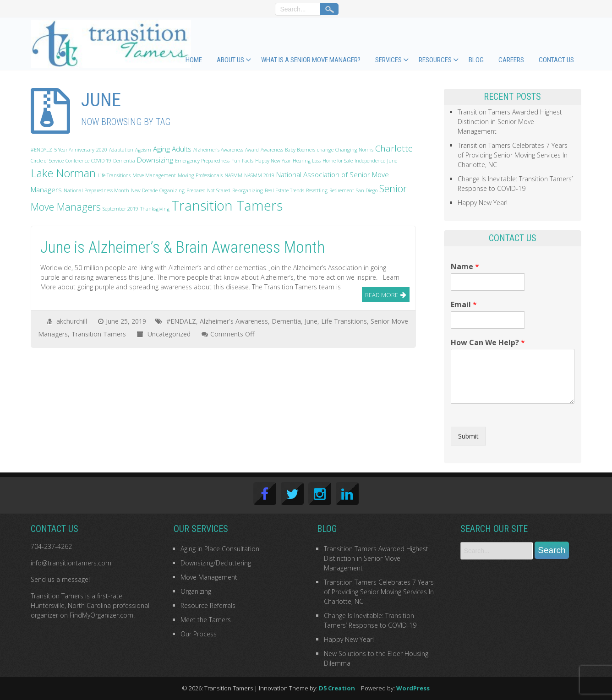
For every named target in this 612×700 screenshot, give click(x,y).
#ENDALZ (181, 321)
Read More (382, 295)
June (311, 321)
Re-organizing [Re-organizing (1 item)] (248, 190)
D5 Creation (337, 688)
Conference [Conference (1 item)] (77, 161)
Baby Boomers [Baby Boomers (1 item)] (300, 150)
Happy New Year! (483, 203)
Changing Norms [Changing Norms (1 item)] (354, 150)
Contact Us (556, 60)
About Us (230, 60)
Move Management (209, 577)
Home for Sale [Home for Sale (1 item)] (338, 161)
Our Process (199, 634)
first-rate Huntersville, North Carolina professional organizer (90, 605)
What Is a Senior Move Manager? (311, 60)
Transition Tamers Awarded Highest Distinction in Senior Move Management (510, 122)
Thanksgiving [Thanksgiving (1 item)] (155, 209)
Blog (476, 60)
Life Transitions (344, 321)
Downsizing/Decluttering (216, 563)
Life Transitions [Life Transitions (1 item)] (114, 175)
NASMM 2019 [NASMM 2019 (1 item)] (259, 175)
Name (465, 267)
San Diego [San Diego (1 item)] (367, 190)
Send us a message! (60, 579)
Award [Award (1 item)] (252, 150)
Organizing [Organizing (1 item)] (172, 190)
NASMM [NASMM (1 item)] (233, 175)
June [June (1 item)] (392, 161)
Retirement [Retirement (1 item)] (342, 190)
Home (194, 60)
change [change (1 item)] (325, 150)
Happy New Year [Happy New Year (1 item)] (273, 161)
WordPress (413, 688)
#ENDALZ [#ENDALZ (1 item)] (41, 150)
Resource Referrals (208, 605)
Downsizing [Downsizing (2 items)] (155, 160)
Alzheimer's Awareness (234, 321)
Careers (511, 60)
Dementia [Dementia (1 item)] (124, 161)
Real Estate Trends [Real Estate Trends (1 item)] (284, 190)
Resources (435, 60)
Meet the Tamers (206, 620)
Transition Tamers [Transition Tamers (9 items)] (227, 206)
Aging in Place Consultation (220, 549)
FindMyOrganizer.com (101, 615)
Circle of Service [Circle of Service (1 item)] (47, 161)
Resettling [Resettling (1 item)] (317, 190)
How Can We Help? (488, 343)
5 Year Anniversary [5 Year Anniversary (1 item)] (74, 150)
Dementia (286, 321)
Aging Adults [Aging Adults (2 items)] (172, 149)
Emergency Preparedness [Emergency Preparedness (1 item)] (202, 161)
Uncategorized (169, 334)
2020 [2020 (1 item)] (102, 150)
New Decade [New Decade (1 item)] (144, 190)
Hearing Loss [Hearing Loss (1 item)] (307, 161)
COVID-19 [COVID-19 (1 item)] (101, 161)
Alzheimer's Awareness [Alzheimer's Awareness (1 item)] (218, 150)
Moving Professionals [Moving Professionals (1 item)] (200, 175)
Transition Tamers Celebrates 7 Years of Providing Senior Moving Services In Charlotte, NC (513, 155)
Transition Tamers (99, 334)
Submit (468, 436)
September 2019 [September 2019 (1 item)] (120, 209)
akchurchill (72, 321)
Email (464, 305)
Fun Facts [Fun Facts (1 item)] (242, 161)
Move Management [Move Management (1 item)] (154, 175)
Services (388, 60)
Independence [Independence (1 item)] (370, 161)
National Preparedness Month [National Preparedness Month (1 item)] (96, 190)
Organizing (196, 591)
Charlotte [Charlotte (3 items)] (394, 148)
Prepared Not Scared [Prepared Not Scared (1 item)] (208, 190)
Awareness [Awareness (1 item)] (272, 150)
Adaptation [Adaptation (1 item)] (121, 150)
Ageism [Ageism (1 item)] (143, 150)
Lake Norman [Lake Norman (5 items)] (63, 173)
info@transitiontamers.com (71, 563)
